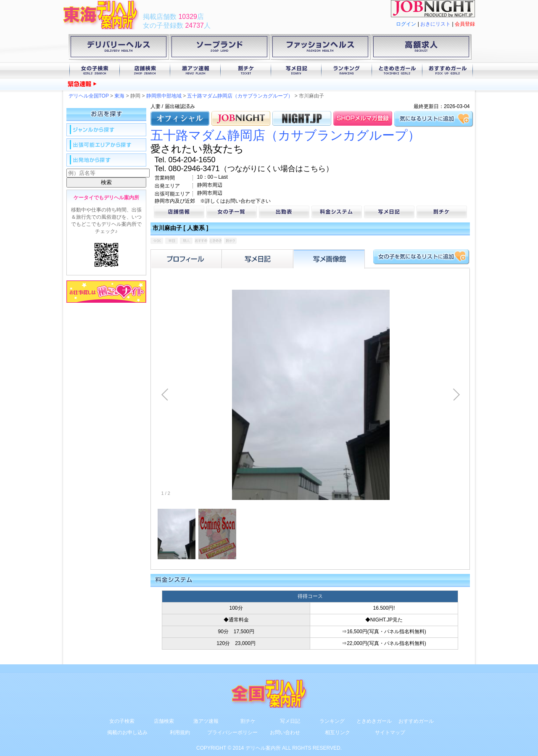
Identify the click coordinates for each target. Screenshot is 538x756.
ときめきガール (397, 70)
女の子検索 (95, 70)
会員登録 (465, 24)
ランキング (347, 70)
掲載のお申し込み (127, 732)
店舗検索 (145, 70)
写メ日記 (296, 70)
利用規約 (180, 732)
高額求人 (421, 48)
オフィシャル (180, 118)
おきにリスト (435, 24)
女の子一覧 (232, 212)
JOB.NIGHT (241, 118)
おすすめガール (448, 70)
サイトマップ (390, 732)
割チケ (246, 70)
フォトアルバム (329, 259)
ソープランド (219, 48)
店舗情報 (179, 212)
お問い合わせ (285, 732)
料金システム (337, 212)
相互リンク (338, 732)
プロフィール (186, 259)
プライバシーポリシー (232, 732)
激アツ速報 (195, 70)
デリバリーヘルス (119, 48)
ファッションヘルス (320, 48)
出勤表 (284, 212)
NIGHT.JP (302, 118)
